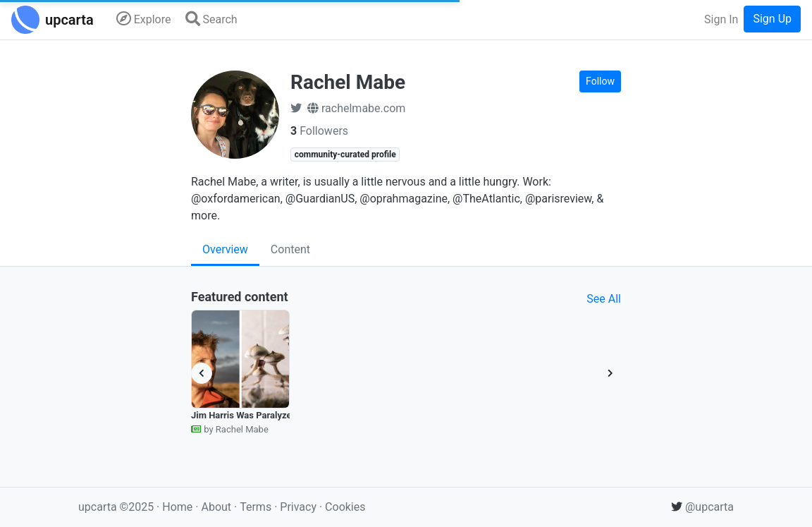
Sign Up (772, 19)
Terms (257, 507)
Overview (225, 249)
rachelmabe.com (356, 108)
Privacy (300, 507)
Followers (319, 131)
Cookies (345, 507)
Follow (600, 81)
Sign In (721, 19)
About (216, 507)
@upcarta (702, 507)
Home (177, 507)
